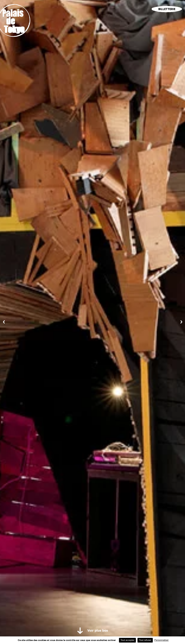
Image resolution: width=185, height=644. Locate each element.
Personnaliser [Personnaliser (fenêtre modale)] (162, 640)
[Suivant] (181, 322)
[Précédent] (4, 322)
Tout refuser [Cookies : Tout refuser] (145, 640)
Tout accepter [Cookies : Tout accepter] (127, 640)
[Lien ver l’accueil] (17, 40)
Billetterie (167, 9)
